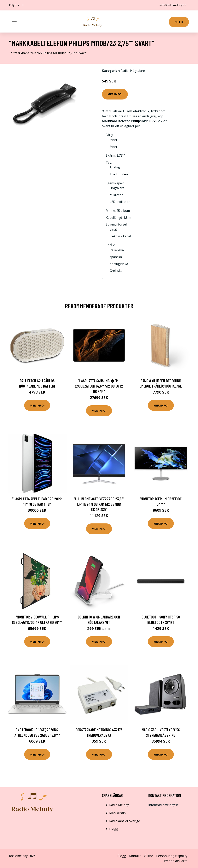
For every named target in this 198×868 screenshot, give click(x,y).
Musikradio (117, 813)
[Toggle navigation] (14, 21)
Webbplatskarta (176, 861)
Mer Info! (115, 94)
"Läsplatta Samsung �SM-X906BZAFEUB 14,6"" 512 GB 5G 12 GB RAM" (99, 386)
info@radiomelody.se (173, 5)
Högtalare (137, 71)
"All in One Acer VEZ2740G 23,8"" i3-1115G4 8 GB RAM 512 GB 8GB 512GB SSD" (99, 504)
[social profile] (23, 5)
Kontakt (135, 856)
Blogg (114, 829)
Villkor (148, 856)
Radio (125, 71)
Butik (179, 22)
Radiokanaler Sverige (125, 821)
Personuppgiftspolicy (172, 856)
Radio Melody (119, 805)
